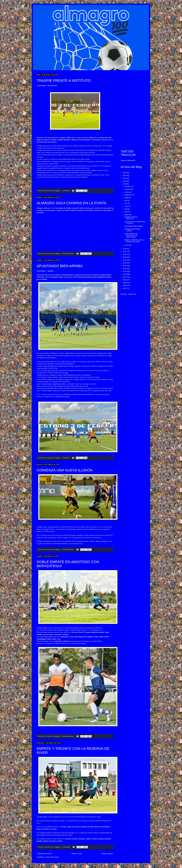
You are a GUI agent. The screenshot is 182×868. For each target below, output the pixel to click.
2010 (125, 280)
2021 (125, 249)
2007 (125, 288)
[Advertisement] (133, 110)
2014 (125, 269)
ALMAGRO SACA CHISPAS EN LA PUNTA (71, 203)
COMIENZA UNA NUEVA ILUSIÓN (65, 470)
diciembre (128, 186)
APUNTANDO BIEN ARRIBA (60, 266)
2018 (125, 257)
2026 (125, 173)
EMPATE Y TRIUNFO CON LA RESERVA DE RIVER (134, 241)
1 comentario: (66, 191)
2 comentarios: (66, 847)
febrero (127, 215)
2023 (125, 181)
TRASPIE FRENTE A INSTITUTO (64, 80)
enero (127, 245)
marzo (127, 212)
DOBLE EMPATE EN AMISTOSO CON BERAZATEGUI (131, 235)
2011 (125, 277)
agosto (127, 198)
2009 (125, 283)
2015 (125, 266)
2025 (125, 175)
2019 (125, 254)
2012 (125, 274)
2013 (125, 271)
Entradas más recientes (45, 854)
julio (126, 201)
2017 (125, 260)
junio (126, 203)
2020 (125, 252)
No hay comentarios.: (68, 254)
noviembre (128, 189)
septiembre (128, 195)
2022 (125, 184)
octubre (127, 192)
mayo (127, 206)
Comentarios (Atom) (52, 857)
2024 (125, 178)
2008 (125, 286)
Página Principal (77, 854)
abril (126, 209)
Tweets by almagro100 (128, 161)
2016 (125, 263)
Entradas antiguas (107, 854)
